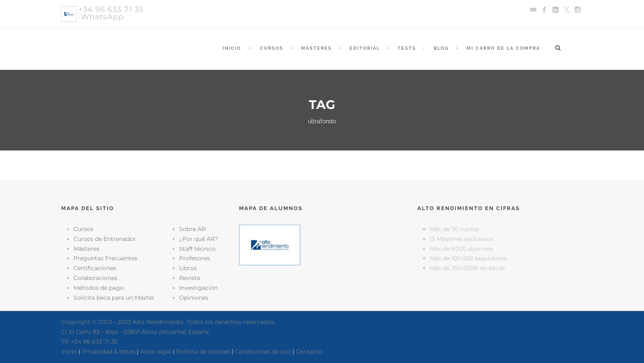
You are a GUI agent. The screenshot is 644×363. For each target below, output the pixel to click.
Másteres (316, 48)
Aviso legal (156, 351)
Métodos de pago (99, 288)
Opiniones (194, 298)
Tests (407, 48)
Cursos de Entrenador (105, 239)
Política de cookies (203, 351)
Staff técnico (197, 249)
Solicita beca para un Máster (114, 298)
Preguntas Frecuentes (105, 258)
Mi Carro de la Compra (503, 48)
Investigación (198, 288)
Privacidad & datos (108, 351)
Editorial (365, 48)
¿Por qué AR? (199, 239)
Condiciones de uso (263, 351)
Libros (188, 268)
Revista (190, 278)
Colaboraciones (95, 278)
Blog (441, 48)
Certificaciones (95, 268)
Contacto (309, 351)
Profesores (194, 258)
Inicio (232, 48)
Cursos (272, 48)
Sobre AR (192, 229)
